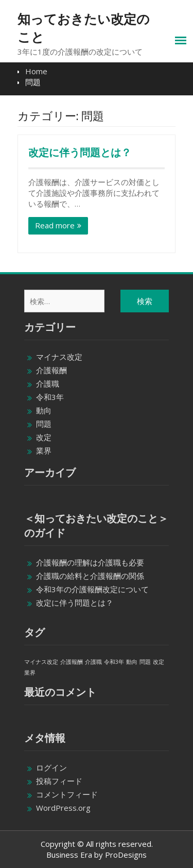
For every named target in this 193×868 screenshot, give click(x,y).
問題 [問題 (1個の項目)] (145, 662)
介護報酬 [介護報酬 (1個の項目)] (72, 662)
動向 (44, 410)
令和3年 (50, 397)
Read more (55, 225)
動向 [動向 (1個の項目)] (132, 662)
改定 (44, 437)
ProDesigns (126, 855)
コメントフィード (67, 794)
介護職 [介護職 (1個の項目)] (93, 662)
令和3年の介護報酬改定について (92, 589)
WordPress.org (63, 808)
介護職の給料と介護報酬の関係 (90, 576)
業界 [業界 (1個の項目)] (30, 673)
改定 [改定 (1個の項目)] (159, 662)
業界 (44, 450)
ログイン (51, 767)
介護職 (48, 383)
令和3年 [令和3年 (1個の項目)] (114, 662)
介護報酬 (51, 370)
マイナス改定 (59, 357)
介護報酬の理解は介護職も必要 (90, 562)
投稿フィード (59, 781)
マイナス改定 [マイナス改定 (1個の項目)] (41, 662)
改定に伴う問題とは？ (80, 153)
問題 (44, 424)
